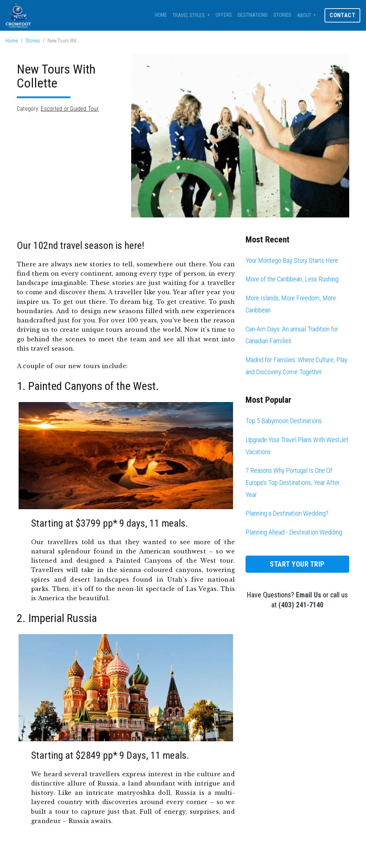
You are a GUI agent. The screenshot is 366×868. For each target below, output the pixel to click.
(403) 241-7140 (301, 605)
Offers (224, 15)
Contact (342, 15)
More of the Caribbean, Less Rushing (292, 279)
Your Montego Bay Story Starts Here (292, 260)
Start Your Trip (297, 564)
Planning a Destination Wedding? (287, 513)
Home (161, 15)
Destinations (253, 15)
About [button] (304, 16)
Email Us (308, 595)
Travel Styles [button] (189, 16)
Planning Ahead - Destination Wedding (294, 532)
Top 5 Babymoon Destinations (284, 421)
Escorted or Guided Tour (70, 109)
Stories (282, 15)
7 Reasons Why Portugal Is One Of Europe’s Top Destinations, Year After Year (293, 482)
